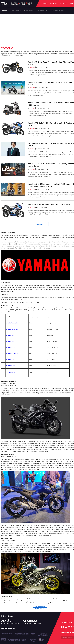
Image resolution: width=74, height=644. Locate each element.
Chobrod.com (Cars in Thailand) (33, 623)
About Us (64, 622)
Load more (40, 224)
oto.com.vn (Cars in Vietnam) (10, 623)
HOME (45, 4)
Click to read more (40, 607)
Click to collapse (40, 608)
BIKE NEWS (63, 4)
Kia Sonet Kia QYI (29, 11)
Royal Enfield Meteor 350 (57, 11)
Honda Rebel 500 (16, 11)
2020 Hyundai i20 (42, 11)
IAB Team (31, 67)
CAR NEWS (53, 4)
